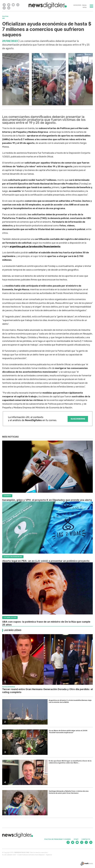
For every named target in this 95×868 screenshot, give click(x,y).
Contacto (86, 839)
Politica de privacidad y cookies (58, 839)
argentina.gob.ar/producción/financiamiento (35, 247)
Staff (76, 839)
